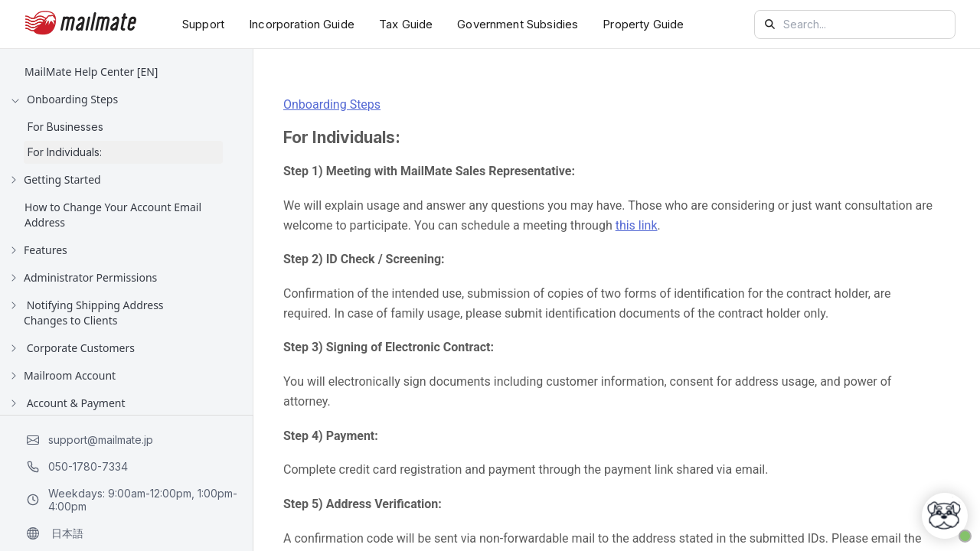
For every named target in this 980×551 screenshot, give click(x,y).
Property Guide (643, 24)
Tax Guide (406, 24)
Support (203, 24)
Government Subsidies (518, 24)
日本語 (55, 533)
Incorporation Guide (302, 24)
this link (637, 225)
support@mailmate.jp (90, 440)
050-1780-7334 (77, 466)
